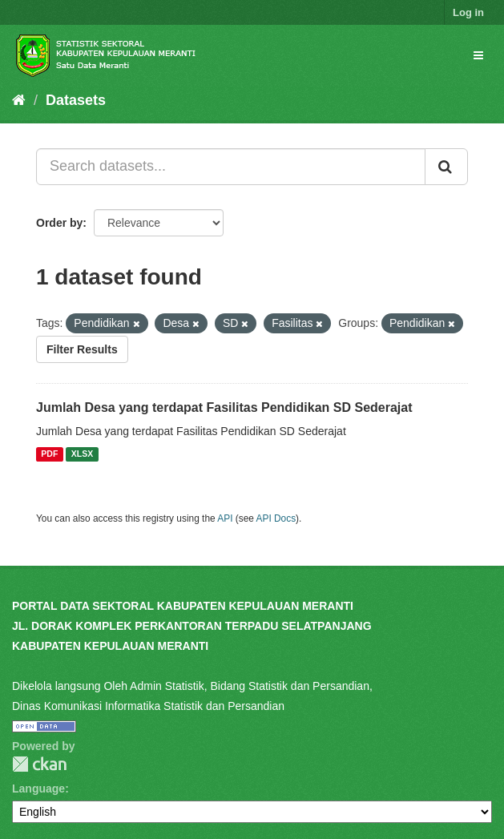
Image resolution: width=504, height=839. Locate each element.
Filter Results (82, 349)
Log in (468, 12)
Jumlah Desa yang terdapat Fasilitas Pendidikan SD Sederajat (224, 407)
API (225, 518)
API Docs (276, 518)
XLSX (82, 454)
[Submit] (446, 167)
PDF (49, 454)
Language (38, 789)
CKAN (39, 764)
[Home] (19, 100)
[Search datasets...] (231, 167)
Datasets (76, 100)
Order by (59, 223)
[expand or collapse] (478, 55)
